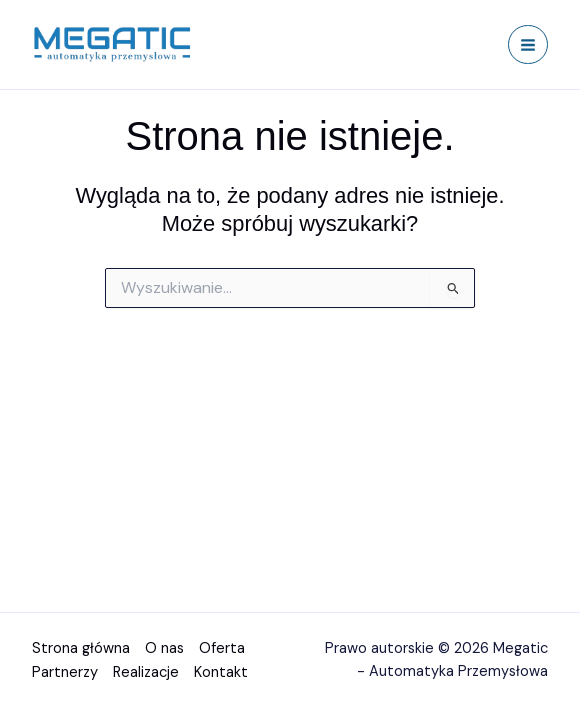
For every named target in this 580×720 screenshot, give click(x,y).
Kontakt (221, 672)
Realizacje (146, 672)
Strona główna (81, 650)
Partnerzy (65, 672)
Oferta (222, 650)
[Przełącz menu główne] (528, 45)
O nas (164, 650)
